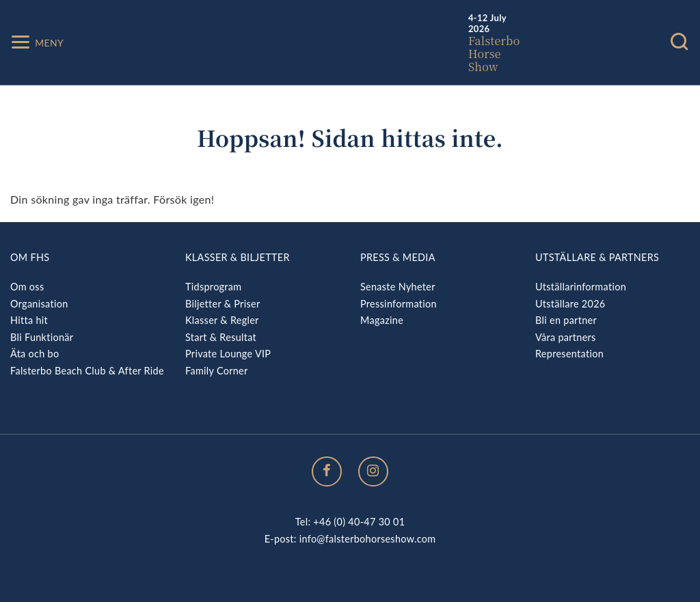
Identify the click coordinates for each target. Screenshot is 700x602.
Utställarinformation (581, 287)
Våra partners (566, 337)
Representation (569, 354)
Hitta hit (29, 320)
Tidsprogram (213, 287)
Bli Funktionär (42, 337)
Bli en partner (566, 320)
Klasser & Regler (222, 320)
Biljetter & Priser (223, 304)
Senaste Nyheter (398, 287)
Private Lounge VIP (228, 354)
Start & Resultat (221, 337)
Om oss (27, 287)
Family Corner (217, 371)
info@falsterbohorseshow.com (368, 539)
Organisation (39, 304)
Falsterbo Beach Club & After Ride (87, 371)
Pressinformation (399, 304)
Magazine (382, 320)
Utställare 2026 (570, 304)
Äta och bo (35, 354)
